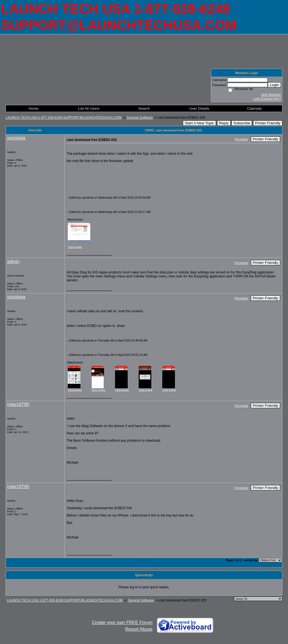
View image (75, 247)
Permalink (241, 139)
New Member (271, 95)
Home (34, 108)
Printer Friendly (268, 123)
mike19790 (18, 404)
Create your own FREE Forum (122, 622)
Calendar (254, 108)
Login (274, 85)
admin (13, 262)
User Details (199, 108)
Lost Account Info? (267, 99)
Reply (224, 123)
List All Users (89, 108)
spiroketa (16, 138)
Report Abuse (139, 629)
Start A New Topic (199, 123)
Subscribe (242, 123)
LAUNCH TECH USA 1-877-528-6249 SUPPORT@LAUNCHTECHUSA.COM (64, 118)
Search (144, 108)
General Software (140, 118)
